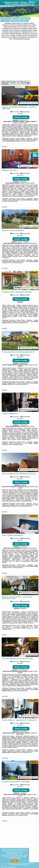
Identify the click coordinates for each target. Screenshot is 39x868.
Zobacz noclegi (21, 117)
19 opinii (29, 550)
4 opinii (36, 488)
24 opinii (34, 797)
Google (5, 851)
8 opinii (30, 244)
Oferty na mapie (16, 18)
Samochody (15, 21)
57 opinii (35, 674)
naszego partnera (31, 141)
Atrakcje (24, 21)
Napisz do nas (25, 865)
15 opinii (27, 184)
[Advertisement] (19, 60)
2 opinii (36, 366)
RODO (19, 858)
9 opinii (27, 428)
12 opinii (20, 123)
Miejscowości (26, 18)
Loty (5, 21)
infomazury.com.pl (33, 1)
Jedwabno (33, 88)
